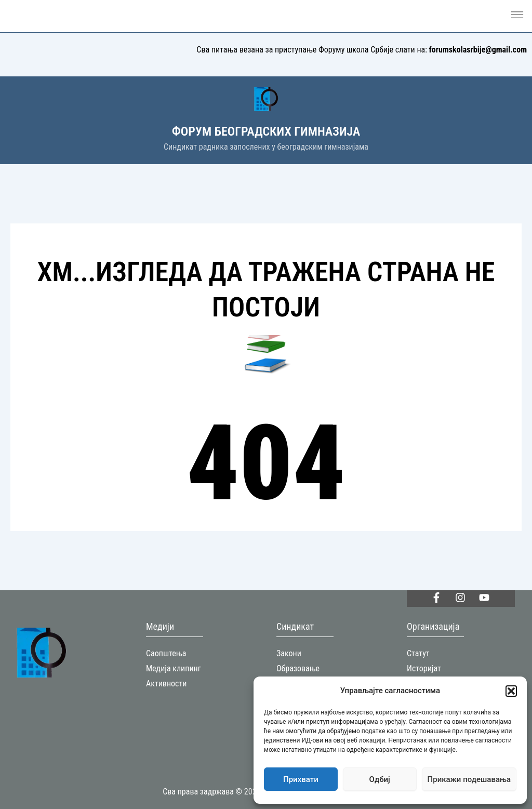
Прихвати (301, 779)
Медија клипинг (174, 668)
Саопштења (166, 653)
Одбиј (380, 779)
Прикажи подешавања (469, 779)
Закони (289, 653)
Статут (418, 653)
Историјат (424, 668)
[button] (511, 691)
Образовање (298, 668)
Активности (166, 684)
